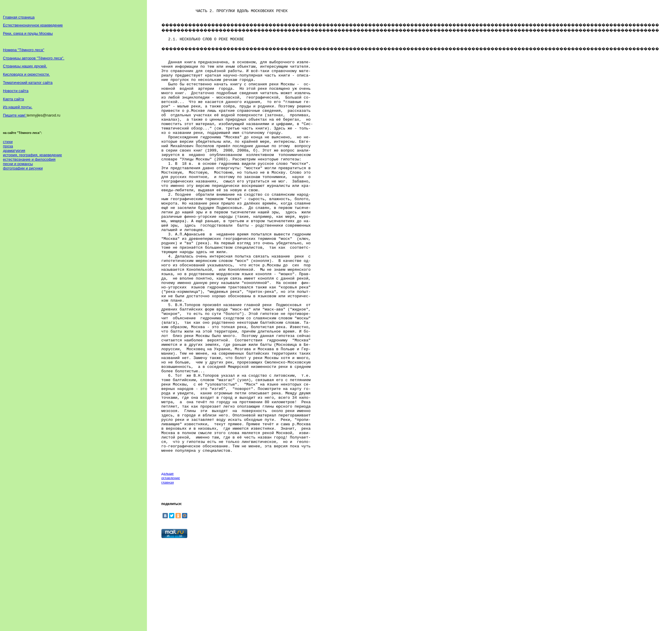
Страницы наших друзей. (25, 66)
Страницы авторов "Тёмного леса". (34, 58)
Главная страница (19, 17)
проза (8, 146)
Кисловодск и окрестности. (26, 74)
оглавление (171, 566)
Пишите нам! (15, 115)
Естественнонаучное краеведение (33, 25)
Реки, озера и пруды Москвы (28, 33)
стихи (8, 142)
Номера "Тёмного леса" (24, 50)
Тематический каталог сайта (28, 83)
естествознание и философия (29, 159)
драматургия (14, 151)
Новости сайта (16, 91)
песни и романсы (18, 164)
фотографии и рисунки (23, 168)
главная (168, 571)
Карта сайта (13, 99)
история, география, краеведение (32, 155)
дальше (168, 562)
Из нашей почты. (18, 107)
